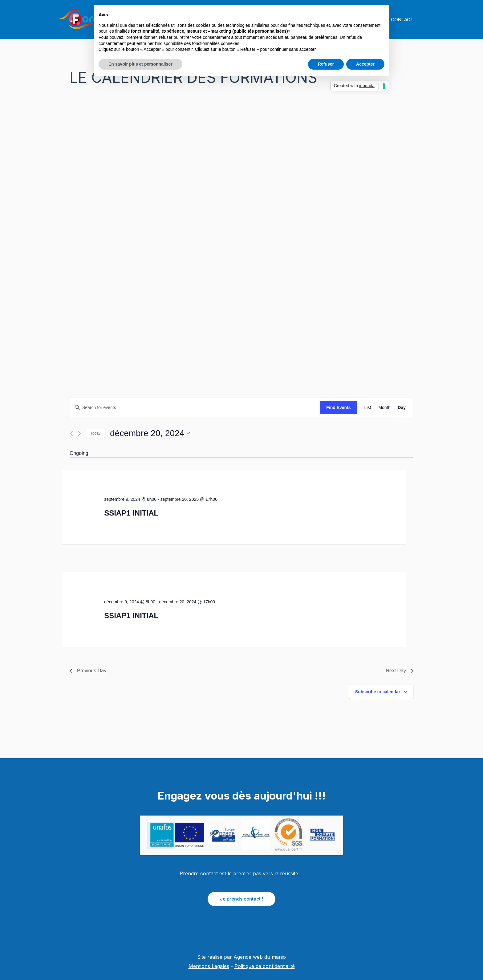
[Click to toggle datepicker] (150, 433)
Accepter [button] (365, 64)
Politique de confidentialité (265, 966)
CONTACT (401, 20)
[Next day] (79, 433)
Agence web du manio (260, 957)
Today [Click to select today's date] (95, 433)
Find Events (338, 407)
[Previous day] (71, 433)
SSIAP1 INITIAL (131, 513)
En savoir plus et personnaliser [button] (140, 64)
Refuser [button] (326, 64)
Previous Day (88, 671)
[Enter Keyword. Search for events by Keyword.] (195, 408)
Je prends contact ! (241, 899)
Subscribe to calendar (378, 692)
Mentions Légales (209, 966)
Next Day (400, 671)
